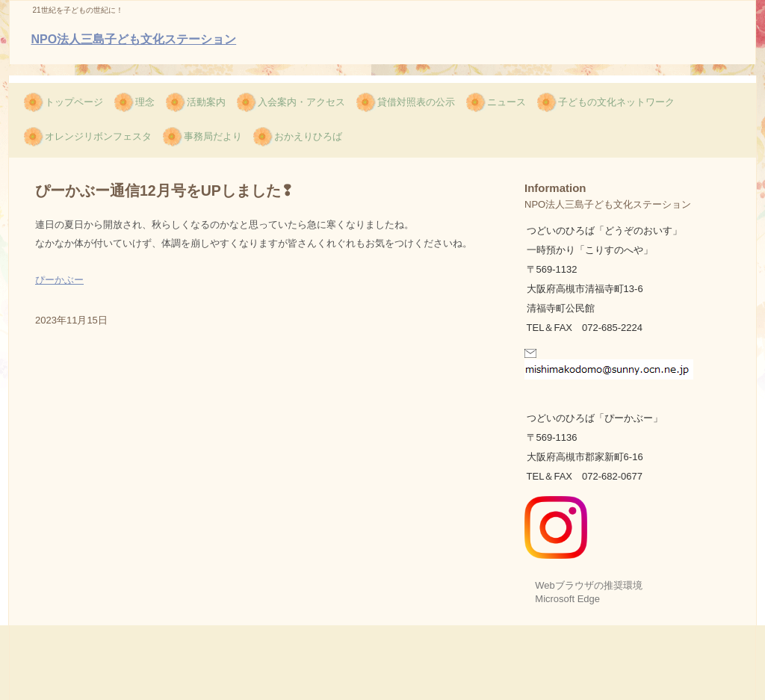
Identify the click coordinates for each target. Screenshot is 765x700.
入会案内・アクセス (301, 102)
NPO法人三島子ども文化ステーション (134, 39)
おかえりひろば (308, 136)
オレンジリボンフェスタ (98, 136)
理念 (145, 102)
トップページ (74, 102)
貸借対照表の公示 (416, 102)
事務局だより (213, 136)
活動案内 (206, 102)
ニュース (507, 102)
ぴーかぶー (59, 280)
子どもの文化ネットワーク (616, 102)
